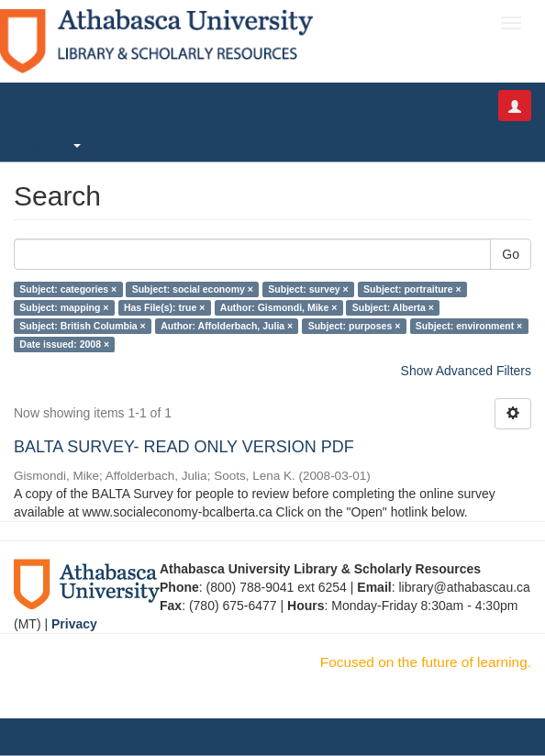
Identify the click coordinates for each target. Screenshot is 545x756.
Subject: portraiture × (412, 289)
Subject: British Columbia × (82, 326)
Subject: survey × (308, 289)
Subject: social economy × (193, 289)
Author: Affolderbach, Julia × (227, 326)
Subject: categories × (68, 289)
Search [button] (54, 145)
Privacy (74, 624)
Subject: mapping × (64, 307)
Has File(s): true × (164, 307)
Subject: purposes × (355, 326)
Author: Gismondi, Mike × (278, 307)
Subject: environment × (469, 326)
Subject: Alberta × (393, 307)
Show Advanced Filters (466, 371)
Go (511, 254)
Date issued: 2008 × (64, 344)
